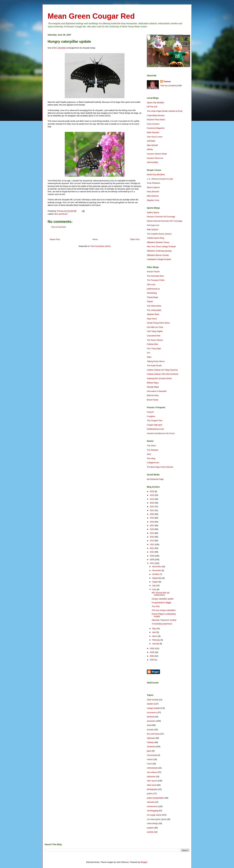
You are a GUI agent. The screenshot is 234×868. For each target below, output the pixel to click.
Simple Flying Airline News (158, 323)
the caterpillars (60, 48)
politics (150, 794)
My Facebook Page (155, 479)
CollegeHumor (153, 463)
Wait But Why (153, 395)
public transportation (156, 798)
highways (151, 738)
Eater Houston (153, 132)
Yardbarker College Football (159, 259)
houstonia (151, 747)
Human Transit (153, 272)
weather (150, 828)
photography (152, 789)
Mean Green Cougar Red (91, 16)
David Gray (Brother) (156, 175)
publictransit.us (153, 289)
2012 (152, 544)
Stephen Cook (153, 200)
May (154, 629)
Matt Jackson (153, 229)
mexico (150, 759)
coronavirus (152, 712)
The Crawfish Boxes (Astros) (159, 234)
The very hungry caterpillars (164, 610)
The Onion (151, 446)
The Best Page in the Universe (160, 467)
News (156, 120)
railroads (151, 802)
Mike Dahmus (153, 196)
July (154, 586)
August (156, 582)
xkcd (149, 454)
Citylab (150, 301)
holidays (150, 742)
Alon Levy (151, 284)
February (156, 640)
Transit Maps (152, 297)
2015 (152, 533)
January (156, 644)
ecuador (150, 729)
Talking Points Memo (156, 361)
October (156, 574)
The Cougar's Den (155, 420)
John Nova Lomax (155, 137)
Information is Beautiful (157, 391)
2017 (152, 525)
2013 (152, 541)
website (150, 832)
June (155, 589)
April (154, 632)
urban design (152, 823)
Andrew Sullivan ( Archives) (163, 374)
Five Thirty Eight (154, 348)
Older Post (135, 239)
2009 (152, 556)
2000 (152, 660)
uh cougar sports (154, 815)
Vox (148, 353)
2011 (152, 548)
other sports (152, 781)
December (157, 567)
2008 (152, 560)
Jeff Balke (151, 141)
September (157, 578)
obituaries (151, 777)
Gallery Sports (153, 212)
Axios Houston (153, 124)
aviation (150, 704)
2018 (152, 522)
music (149, 764)
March (155, 636)
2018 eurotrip (153, 700)
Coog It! (150, 412)
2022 (152, 507)
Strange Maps (153, 387)
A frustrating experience (162, 624)
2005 (152, 652)
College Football (161, 246)
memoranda (152, 755)
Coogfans (151, 416)
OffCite (150, 149)
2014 (152, 537)
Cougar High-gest (154, 425)
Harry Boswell (153, 192)
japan (149, 751)
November (157, 570)
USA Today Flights (155, 331)
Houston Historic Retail (157, 154)
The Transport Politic (156, 280)
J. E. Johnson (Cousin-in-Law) (160, 179)
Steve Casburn (153, 187)
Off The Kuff (152, 107)
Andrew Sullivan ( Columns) (162, 370)
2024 (152, 499)
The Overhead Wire (155, 276)
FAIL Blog (151, 458)
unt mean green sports (157, 819)
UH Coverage (161, 217)
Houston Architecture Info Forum (161, 433)
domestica (151, 721)
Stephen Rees (153, 314)
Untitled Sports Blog (155, 238)
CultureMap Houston (156, 115)
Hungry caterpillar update (162, 599)
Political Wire (152, 344)
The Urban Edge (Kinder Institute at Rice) (165, 111)
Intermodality (152, 162)
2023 (152, 503)
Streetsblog (152, 293)
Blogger (144, 862)
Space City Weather (155, 103)
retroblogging (153, 811)
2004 (152, 656)
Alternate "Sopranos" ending (164, 620)
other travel (152, 785)
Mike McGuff (152, 145)
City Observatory (154, 306)
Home (95, 239)
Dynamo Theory (158, 242)
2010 (152, 552)
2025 (152, 495)
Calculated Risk (154, 336)
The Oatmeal (152, 450)
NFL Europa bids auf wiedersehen (161, 594)
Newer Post (55, 239)
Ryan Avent (152, 319)
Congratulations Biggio (161, 603)
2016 (152, 529)
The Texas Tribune (155, 340)
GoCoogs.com (153, 225)
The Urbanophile (154, 310)
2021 (152, 510)
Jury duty (156, 606)
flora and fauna (61, 214)
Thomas (167, 81)
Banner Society (158, 255)
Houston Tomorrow (155, 158)
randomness (152, 806)
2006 (152, 648)
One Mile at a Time (155, 327)
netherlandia (152, 768)
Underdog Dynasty (159, 251)
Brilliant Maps (153, 383)
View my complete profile (171, 86)
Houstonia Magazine (156, 128)
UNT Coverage (165, 221)
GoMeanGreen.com (155, 429)
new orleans (152, 772)
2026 (152, 491)
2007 (152, 563)
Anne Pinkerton (153, 183)
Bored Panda (153, 400)
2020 (152, 514)
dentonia (151, 717)
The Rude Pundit (154, 366)
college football (153, 708)
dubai (149, 725)
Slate (149, 357)
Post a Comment (59, 227)
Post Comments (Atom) (101, 246)
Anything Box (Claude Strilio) (159, 378)
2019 (152, 518)
